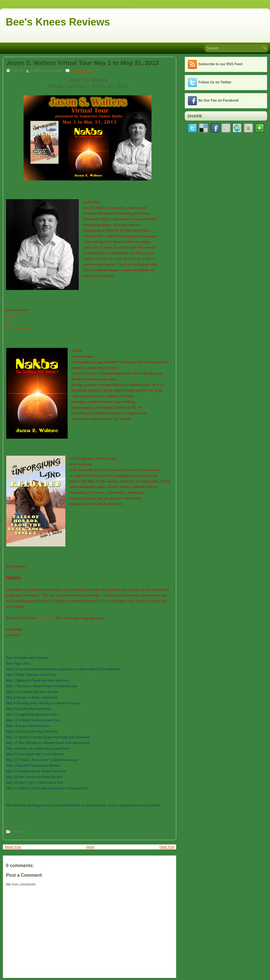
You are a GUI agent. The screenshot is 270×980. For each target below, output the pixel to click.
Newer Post (13, 847)
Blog (9, 322)
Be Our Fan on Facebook (219, 100)
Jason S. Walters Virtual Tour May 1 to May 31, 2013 (82, 63)
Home (90, 847)
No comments (83, 71)
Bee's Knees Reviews (58, 22)
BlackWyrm (46, 618)
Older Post (167, 847)
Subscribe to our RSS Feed (220, 64)
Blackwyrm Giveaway (19, 328)
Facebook (12, 316)
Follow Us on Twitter (215, 82)
